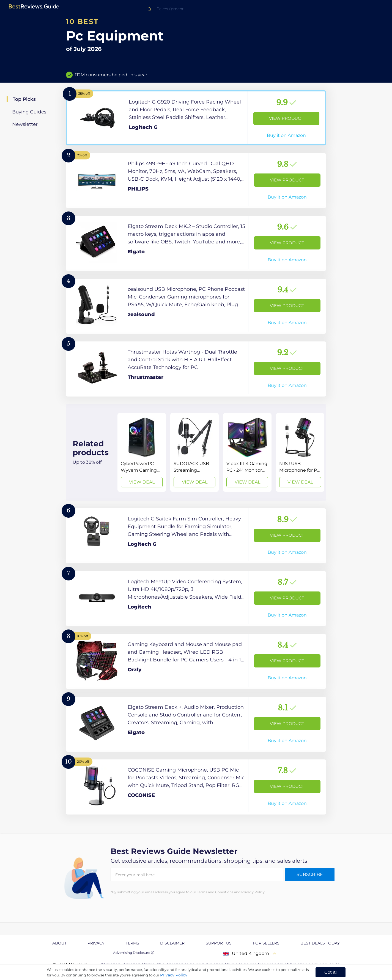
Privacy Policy (174, 975)
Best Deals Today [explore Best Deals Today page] (320, 943)
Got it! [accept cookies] (331, 972)
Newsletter (25, 124)
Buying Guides (29, 112)
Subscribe (310, 874)
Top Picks (24, 99)
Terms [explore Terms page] (132, 943)
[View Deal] (142, 452)
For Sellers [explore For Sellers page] (266, 943)
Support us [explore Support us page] (219, 943)
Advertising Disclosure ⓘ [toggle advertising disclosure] (134, 953)
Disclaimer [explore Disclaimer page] (172, 943)
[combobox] (196, 9)
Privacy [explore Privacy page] (96, 943)
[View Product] (196, 118)
